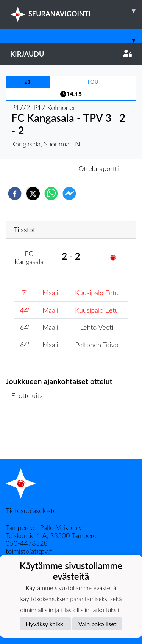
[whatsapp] (51, 194)
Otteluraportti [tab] (99, 168)
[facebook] (15, 194)
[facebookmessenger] (69, 194)
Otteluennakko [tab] (45, 168)
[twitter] (33, 194)
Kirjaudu (71, 54)
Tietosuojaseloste (31, 510)
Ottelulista (30, 434)
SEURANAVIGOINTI (76, 11)
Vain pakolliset (98, 624)
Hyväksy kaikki (45, 624)
